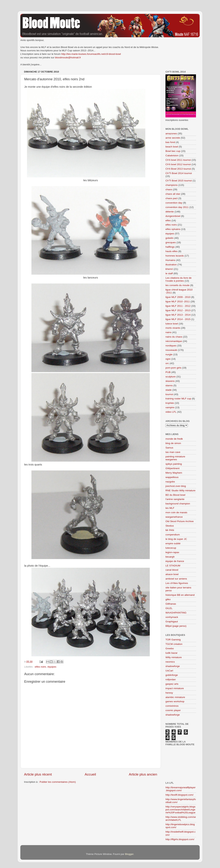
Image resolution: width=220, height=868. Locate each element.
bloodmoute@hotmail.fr (68, 57)
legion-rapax (172, 552)
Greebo (170, 648)
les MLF (170, 508)
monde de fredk (174, 439)
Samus (169, 448)
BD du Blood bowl (175, 495)
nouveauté (171, 350)
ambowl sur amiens (176, 579)
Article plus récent (38, 774)
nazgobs (170, 482)
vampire (170, 407)
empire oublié (173, 543)
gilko (168, 599)
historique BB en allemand (180, 595)
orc (167, 363)
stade (169, 390)
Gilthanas (171, 604)
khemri (169, 269)
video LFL (171, 412)
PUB (168, 372)
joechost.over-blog (176, 486)
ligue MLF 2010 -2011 (178, 301)
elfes (168, 220)
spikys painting (174, 464)
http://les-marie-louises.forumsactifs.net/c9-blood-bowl (91, 54)
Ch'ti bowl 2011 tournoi (178, 160)
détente (170, 212)
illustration (171, 265)
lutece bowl (172, 324)
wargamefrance (174, 517)
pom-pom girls (173, 368)
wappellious (172, 477)
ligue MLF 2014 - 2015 (178, 319)
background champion (178, 504)
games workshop (175, 701)
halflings (170, 247)
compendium (173, 535)
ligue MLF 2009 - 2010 (178, 297)
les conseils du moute (177, 285)
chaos (169, 189)
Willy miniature (174, 657)
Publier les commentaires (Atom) (58, 782)
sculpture (171, 377)
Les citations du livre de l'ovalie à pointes (178, 279)
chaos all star (173, 194)
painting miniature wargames (175, 458)
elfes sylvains (173, 229)
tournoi (169, 394)
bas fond (170, 142)
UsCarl (169, 671)
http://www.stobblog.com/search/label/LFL (181, 818)
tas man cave (173, 452)
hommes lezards (175, 256)
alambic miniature (175, 697)
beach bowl (172, 147)
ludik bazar (171, 653)
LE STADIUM (173, 566)
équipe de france (175, 561)
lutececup (171, 548)
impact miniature (175, 688)
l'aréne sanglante (175, 499)
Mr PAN (170, 530)
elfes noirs (40, 667)
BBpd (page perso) (176, 626)
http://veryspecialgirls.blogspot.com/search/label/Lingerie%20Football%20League (180, 810)
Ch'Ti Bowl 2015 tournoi (179, 181)
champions (171, 185)
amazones (171, 134)
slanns (169, 385)
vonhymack (172, 617)
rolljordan (171, 679)
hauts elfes (171, 251)
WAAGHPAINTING (176, 613)
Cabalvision (172, 155)
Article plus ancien (143, 774)
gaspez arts (172, 684)
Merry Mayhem (174, 473)
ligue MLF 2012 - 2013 (178, 310)
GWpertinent (172, 468)
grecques (171, 242)
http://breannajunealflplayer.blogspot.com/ (181, 789)
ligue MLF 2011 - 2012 (178, 306)
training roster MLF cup (178, 399)
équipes (52, 667)
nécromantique (174, 341)
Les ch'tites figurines (177, 583)
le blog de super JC (176, 539)
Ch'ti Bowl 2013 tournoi (178, 169)
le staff (169, 273)
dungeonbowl (173, 216)
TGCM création (174, 644)
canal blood (172, 570)
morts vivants (173, 328)
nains (168, 332)
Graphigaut (172, 622)
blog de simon (173, 443)
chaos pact (171, 198)
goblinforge (172, 675)
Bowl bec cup (173, 151)
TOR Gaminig (173, 640)
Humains (170, 260)
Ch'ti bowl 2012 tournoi (178, 164)
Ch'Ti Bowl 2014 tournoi (179, 173)
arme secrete (173, 138)
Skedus (170, 526)
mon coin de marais (176, 512)
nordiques (171, 346)
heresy (169, 693)
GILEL (169, 608)
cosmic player (173, 710)
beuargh (170, 557)
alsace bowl (172, 574)
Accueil (90, 774)
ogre (168, 359)
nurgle (169, 354)
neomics (170, 662)
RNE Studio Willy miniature (180, 490)
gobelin (170, 238)
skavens (170, 381)
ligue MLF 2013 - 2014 (178, 315)
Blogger (129, 854)
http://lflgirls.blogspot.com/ (180, 839)
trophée (170, 403)
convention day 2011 (177, 207)
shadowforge (173, 666)
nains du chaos (174, 337)
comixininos (172, 706)
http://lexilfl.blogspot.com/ (180, 795)
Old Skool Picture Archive (180, 521)
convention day (174, 203)
